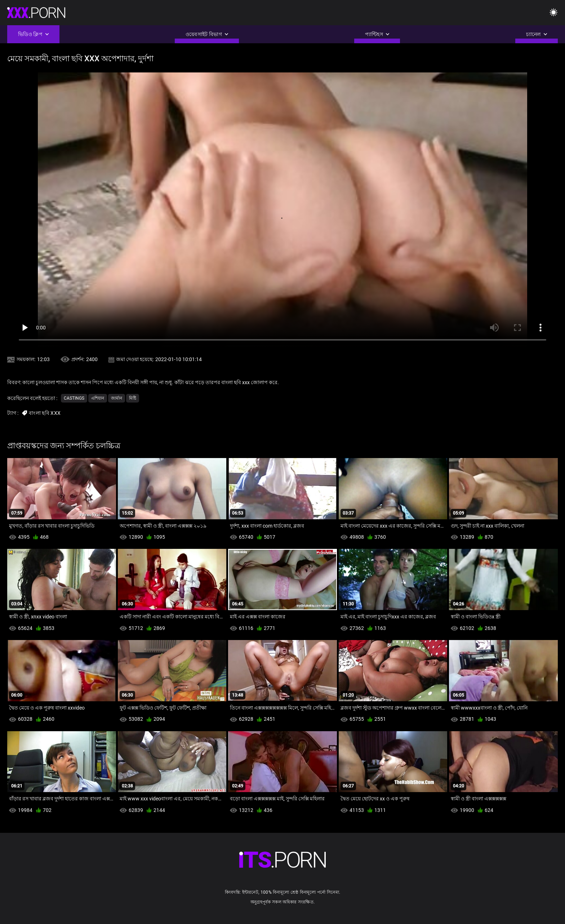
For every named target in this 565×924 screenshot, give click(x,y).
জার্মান (117, 398)
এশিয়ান (98, 398)
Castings (74, 398)
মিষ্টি (133, 398)
